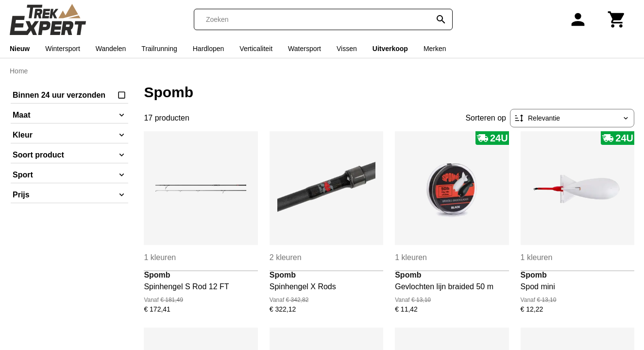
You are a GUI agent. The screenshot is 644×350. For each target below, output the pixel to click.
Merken (435, 49)
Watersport (305, 49)
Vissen (347, 49)
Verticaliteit (256, 49)
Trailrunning (159, 49)
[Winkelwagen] (617, 19)
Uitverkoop (390, 49)
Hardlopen (209, 49)
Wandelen (111, 49)
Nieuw (20, 49)
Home (19, 71)
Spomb (157, 275)
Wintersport (63, 49)
